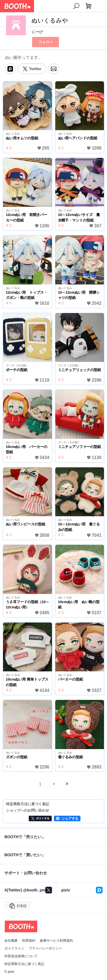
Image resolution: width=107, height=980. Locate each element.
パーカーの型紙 (71, 679)
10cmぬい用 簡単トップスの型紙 (27, 682)
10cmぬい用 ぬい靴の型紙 (79, 605)
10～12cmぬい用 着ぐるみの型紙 (79, 527)
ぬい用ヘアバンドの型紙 (78, 138)
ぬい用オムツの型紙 (22, 138)
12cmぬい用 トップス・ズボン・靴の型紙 (27, 295)
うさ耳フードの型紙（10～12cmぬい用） (28, 605)
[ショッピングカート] (88, 6)
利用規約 (29, 941)
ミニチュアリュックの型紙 (80, 370)
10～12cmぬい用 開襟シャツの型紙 (79, 295)
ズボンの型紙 (17, 757)
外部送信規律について (21, 956)
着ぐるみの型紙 (71, 757)
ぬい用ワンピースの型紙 (26, 524)
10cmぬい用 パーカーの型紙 (27, 449)
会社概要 (11, 941)
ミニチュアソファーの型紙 (80, 447)
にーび (37, 32)
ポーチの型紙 (17, 370)
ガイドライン (14, 948)
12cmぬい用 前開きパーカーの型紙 (27, 217)
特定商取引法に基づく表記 (24, 964)
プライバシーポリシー (45, 948)
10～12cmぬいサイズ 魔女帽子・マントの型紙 (79, 217)
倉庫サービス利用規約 (56, 941)
